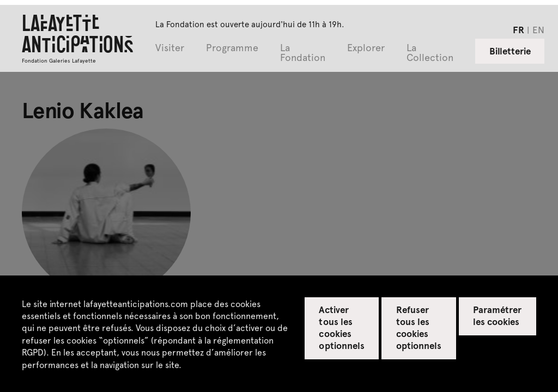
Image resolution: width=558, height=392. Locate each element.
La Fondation (303, 53)
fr (518, 29)
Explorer (366, 48)
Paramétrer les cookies (497, 315)
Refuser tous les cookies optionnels (419, 327)
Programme (232, 48)
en (538, 29)
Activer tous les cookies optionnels (341, 327)
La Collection (430, 53)
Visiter (170, 48)
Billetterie (510, 51)
